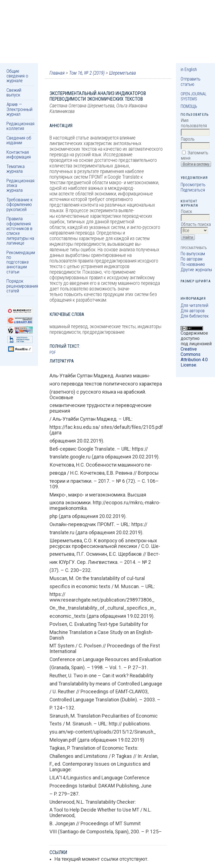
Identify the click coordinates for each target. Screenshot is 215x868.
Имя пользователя (194, 123)
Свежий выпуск (14, 92)
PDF (53, 353)
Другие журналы (196, 270)
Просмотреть (193, 185)
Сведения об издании (19, 140)
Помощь (189, 106)
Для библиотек (195, 316)
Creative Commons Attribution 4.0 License (194, 357)
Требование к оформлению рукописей (20, 204)
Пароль (188, 139)
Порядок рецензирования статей (22, 286)
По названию (193, 264)
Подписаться (193, 190)
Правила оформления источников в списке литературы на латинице (20, 231)
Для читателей (194, 305)
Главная (57, 73)
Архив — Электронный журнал (19, 109)
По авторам (192, 259)
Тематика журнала (16, 169)
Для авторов (193, 311)
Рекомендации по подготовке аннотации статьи (21, 262)
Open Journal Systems (194, 96)
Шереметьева (122, 73)
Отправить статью (191, 82)
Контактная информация (19, 154)
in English (189, 69)
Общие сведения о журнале (17, 76)
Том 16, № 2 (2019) (87, 73)
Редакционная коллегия (20, 126)
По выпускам (193, 254)
